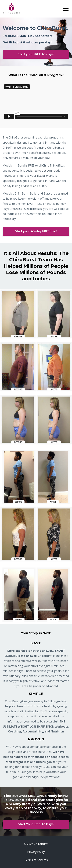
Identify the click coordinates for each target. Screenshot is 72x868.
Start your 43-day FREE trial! (36, 231)
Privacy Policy (36, 852)
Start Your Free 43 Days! (36, 824)
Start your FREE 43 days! (36, 54)
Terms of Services (36, 860)
